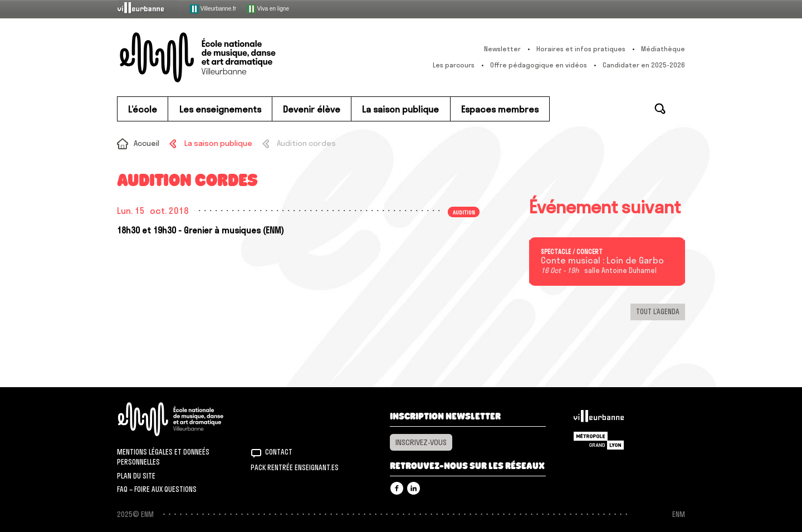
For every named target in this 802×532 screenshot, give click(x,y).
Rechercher (660, 109)
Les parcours (454, 65)
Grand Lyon (599, 441)
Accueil (146, 143)
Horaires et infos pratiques (581, 49)
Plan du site (136, 476)
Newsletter (502, 49)
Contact (279, 452)
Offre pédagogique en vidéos (539, 65)
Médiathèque (663, 49)
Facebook (397, 488)
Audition (464, 212)
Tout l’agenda (658, 311)
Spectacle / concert (572, 252)
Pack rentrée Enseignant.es (295, 467)
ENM (185, 419)
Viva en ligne (268, 9)
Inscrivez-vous (421, 442)
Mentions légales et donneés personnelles (163, 457)
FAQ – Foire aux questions (157, 489)
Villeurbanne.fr (213, 9)
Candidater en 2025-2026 (644, 65)
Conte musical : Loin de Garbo (602, 261)
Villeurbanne (599, 419)
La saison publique (218, 143)
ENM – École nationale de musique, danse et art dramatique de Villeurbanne (220, 57)
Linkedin (414, 488)
